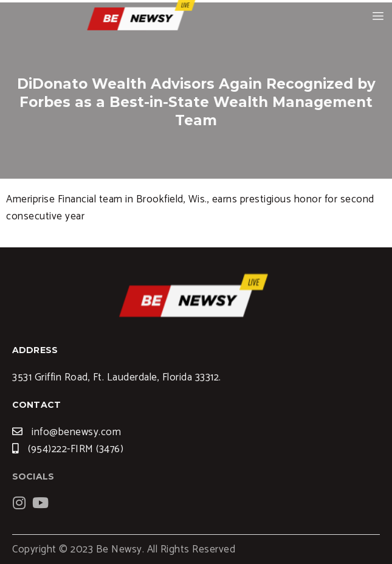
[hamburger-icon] (378, 16)
